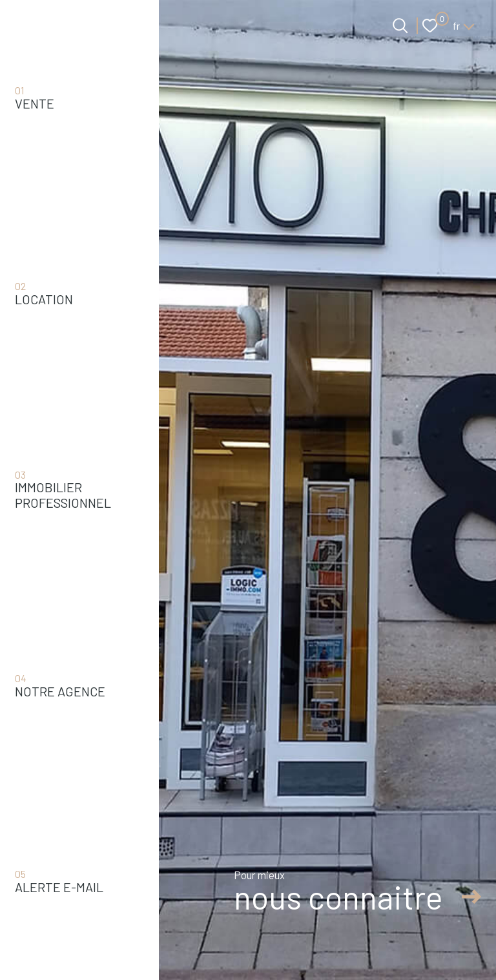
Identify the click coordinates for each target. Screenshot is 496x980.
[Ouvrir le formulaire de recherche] (400, 26)
